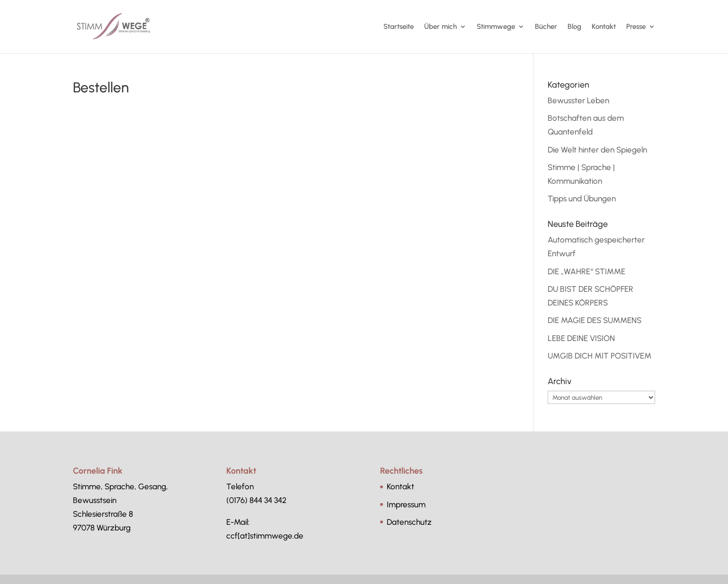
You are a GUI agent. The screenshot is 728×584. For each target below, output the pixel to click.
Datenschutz (409, 522)
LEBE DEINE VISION (581, 338)
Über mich (440, 27)
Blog (574, 27)
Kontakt (604, 27)
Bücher (546, 27)
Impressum (406, 504)
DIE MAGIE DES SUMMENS (595, 320)
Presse (636, 27)
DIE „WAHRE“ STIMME (586, 271)
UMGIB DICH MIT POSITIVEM (599, 356)
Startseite (399, 27)
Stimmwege (496, 27)
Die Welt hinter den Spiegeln (597, 150)
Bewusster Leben (578, 100)
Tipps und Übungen (582, 198)
